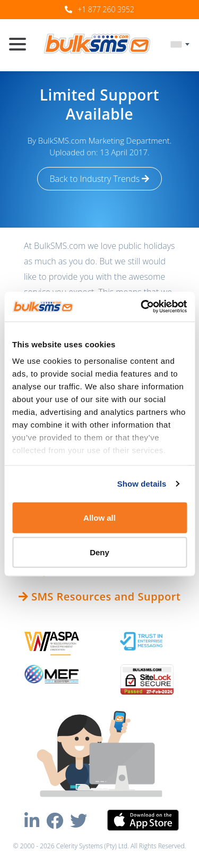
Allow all (99, 517)
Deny (99, 552)
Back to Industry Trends (100, 179)
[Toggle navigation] (22, 45)
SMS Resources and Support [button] (100, 596)
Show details (142, 484)
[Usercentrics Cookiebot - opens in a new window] (142, 307)
